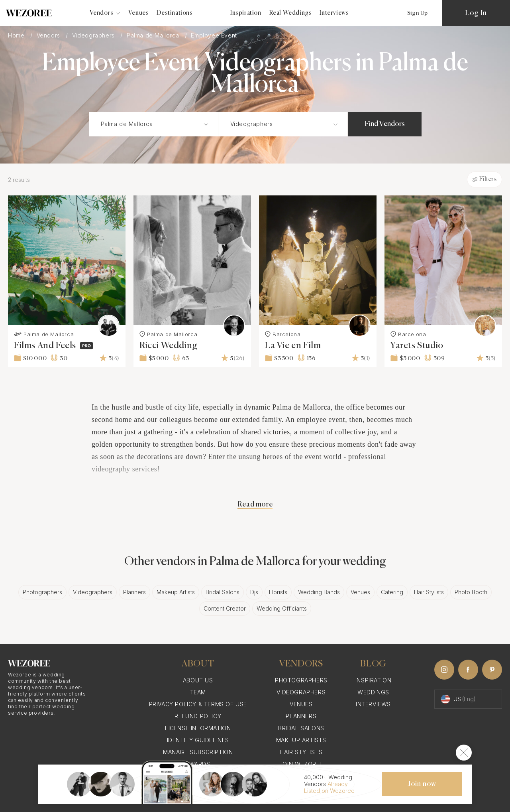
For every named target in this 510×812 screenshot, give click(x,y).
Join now (422, 784)
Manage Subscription (198, 752)
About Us (198, 680)
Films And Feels (45, 346)
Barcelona (283, 334)
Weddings (373, 692)
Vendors (49, 35)
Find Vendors (385, 124)
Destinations (175, 13)
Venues (139, 13)
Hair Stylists (429, 592)
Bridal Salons (223, 592)
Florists (278, 592)
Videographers (94, 35)
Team (198, 692)
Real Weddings (291, 13)
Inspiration (246, 13)
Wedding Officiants (282, 608)
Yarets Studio (417, 346)
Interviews (334, 13)
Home (17, 35)
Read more (255, 505)
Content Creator (225, 608)
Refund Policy (198, 716)
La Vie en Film (293, 346)
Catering (392, 592)
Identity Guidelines (198, 740)
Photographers (42, 592)
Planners (134, 592)
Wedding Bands (319, 592)
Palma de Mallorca (154, 35)
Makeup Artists (176, 592)
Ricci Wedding (169, 346)
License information (198, 728)
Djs (254, 592)
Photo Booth (471, 592)
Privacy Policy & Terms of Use (198, 704)
